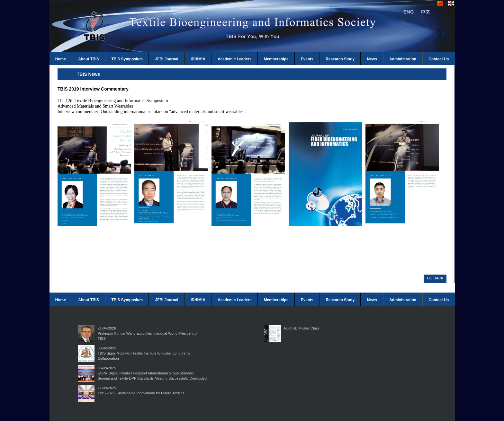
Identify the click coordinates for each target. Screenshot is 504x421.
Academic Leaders (234, 59)
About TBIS (89, 59)
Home (61, 59)
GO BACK (435, 278)
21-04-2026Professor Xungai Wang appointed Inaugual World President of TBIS (148, 333)
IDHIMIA (198, 59)
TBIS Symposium (127, 59)
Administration (403, 59)
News (372, 59)
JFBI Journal (167, 59)
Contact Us (439, 59)
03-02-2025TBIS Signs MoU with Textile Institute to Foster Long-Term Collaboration (144, 353)
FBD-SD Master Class (302, 328)
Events (307, 59)
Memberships (276, 59)
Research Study (340, 59)
